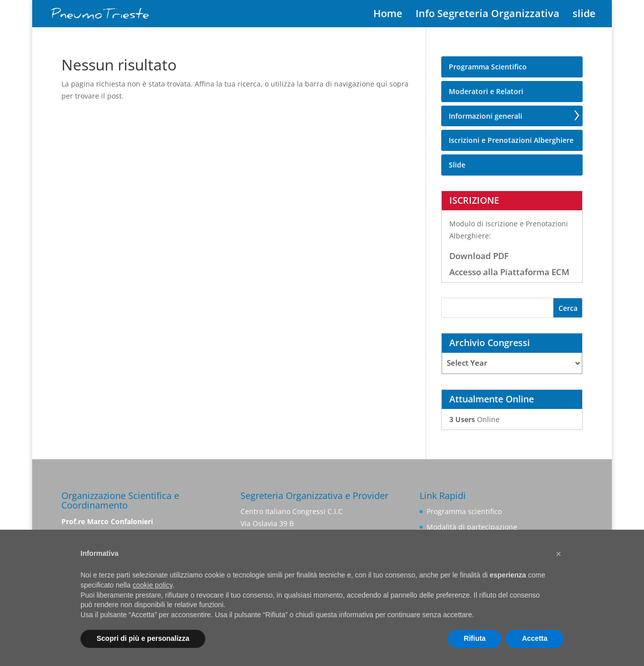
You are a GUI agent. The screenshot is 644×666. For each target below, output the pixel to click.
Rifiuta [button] (475, 638)
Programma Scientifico (488, 67)
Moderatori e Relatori (486, 91)
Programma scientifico (464, 511)
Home (388, 15)
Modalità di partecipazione (472, 527)
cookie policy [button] (153, 585)
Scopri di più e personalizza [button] (143, 638)
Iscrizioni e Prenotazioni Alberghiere (511, 140)
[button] (558, 554)
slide (584, 15)
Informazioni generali (486, 116)
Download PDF (479, 256)
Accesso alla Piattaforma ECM (509, 272)
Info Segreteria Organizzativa (488, 15)
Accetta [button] (535, 638)
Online (474, 419)
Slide (457, 165)
